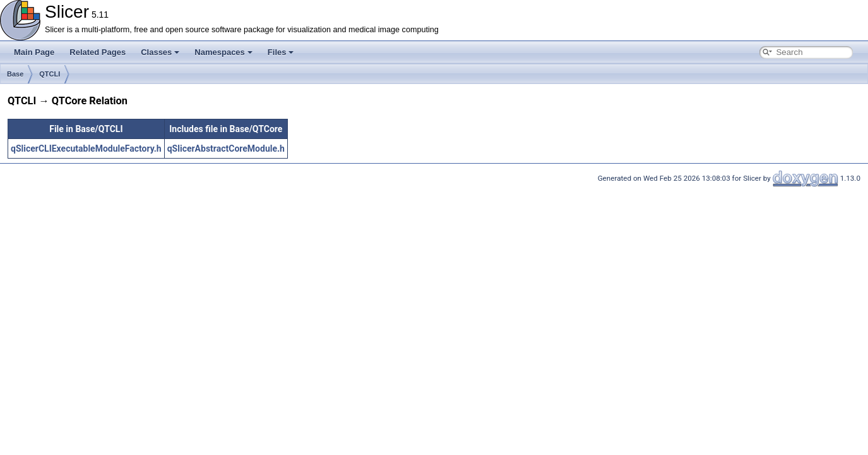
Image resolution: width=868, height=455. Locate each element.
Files (281, 52)
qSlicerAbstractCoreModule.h (226, 149)
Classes (160, 52)
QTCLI (50, 74)
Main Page (34, 52)
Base (15, 74)
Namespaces (223, 52)
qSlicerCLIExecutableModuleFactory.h (86, 149)
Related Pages (98, 52)
